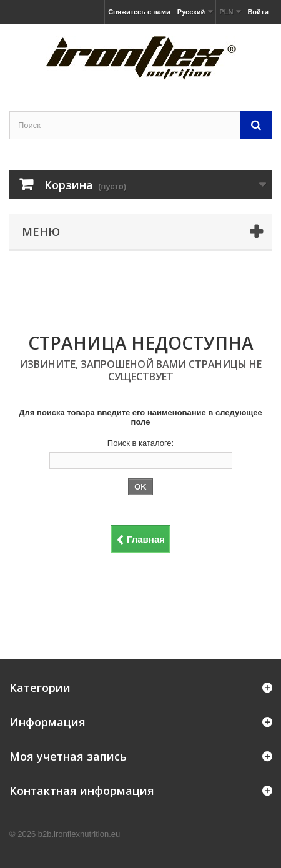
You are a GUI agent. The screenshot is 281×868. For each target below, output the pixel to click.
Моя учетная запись (68, 756)
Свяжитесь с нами (139, 12)
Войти (258, 12)
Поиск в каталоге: (140, 443)
